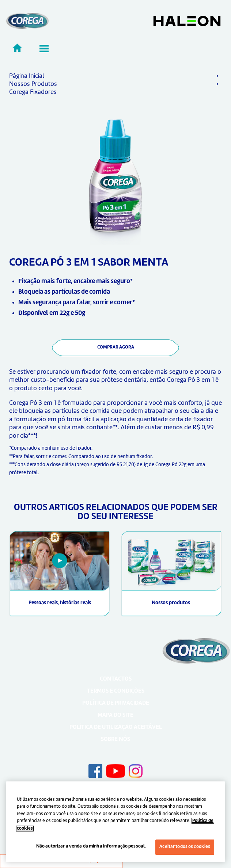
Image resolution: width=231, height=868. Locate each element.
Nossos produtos (171, 603)
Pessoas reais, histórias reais (60, 603)
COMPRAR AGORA (116, 347)
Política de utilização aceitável (116, 728)
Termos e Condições (116, 691)
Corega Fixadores (33, 92)
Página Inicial (27, 76)
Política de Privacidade (116, 703)
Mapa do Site (115, 715)
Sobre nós (115, 740)
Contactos (116, 679)
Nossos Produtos (33, 84)
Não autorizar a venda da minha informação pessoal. (91, 846)
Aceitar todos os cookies (185, 847)
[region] (115, 822)
